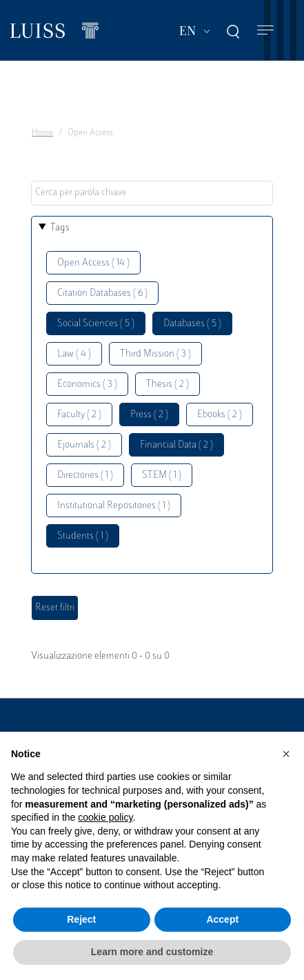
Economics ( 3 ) (87, 384)
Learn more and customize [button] (152, 952)
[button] (286, 754)
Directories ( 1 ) (85, 476)
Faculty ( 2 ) (79, 415)
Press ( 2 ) (149, 415)
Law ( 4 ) (74, 354)
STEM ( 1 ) (162, 476)
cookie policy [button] (105, 817)
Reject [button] (81, 919)
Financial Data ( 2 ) (176, 445)
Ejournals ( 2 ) (84, 445)
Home (42, 133)
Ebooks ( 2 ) (220, 415)
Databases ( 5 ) (192, 324)
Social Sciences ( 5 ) (96, 324)
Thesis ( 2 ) (168, 384)
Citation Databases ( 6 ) (102, 293)
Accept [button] (222, 919)
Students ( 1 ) (83, 536)
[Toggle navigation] (265, 31)
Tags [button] (60, 228)
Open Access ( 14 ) (93, 263)
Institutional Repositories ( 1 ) (114, 506)
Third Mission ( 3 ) (155, 354)
